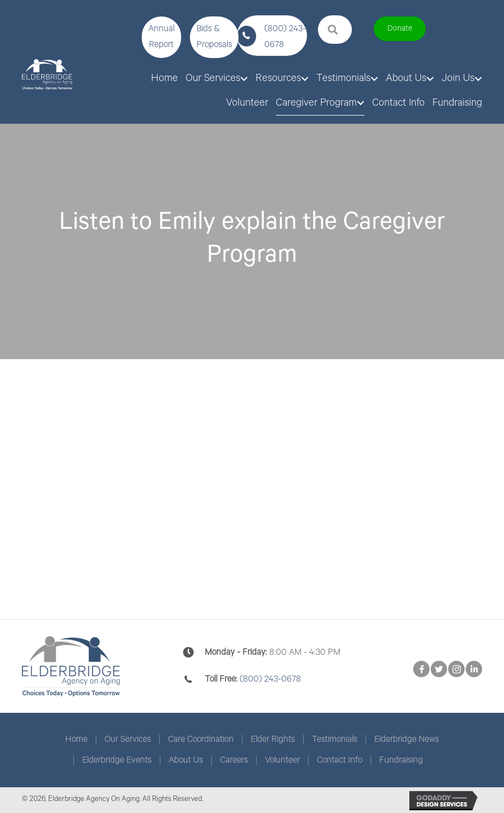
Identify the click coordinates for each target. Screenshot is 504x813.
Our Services (128, 740)
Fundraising (401, 760)
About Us (186, 760)
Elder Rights (273, 740)
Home (76, 740)
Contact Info (340, 760)
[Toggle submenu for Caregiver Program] (361, 103)
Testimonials (335, 740)
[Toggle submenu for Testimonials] (374, 79)
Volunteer (282, 760)
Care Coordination (201, 740)
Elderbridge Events (117, 760)
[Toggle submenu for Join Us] (478, 79)
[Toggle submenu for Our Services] (244, 79)
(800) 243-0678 (270, 679)
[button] (161, 37)
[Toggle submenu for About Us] (430, 79)
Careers (234, 760)
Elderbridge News (407, 740)
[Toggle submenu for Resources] (305, 79)
